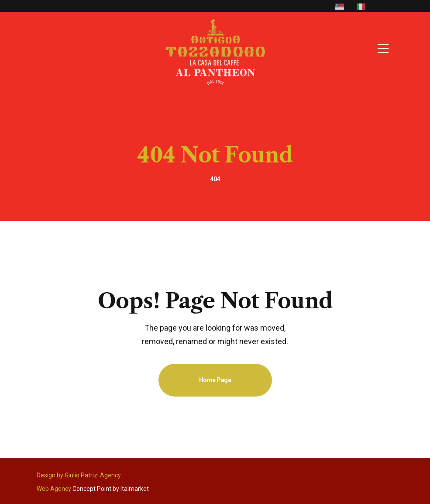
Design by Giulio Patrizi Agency (79, 475)
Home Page (215, 380)
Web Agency (54, 489)
